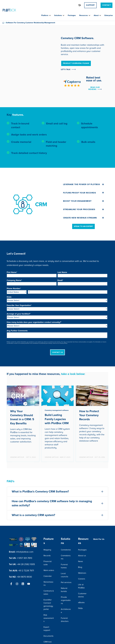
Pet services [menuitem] (66, 582)
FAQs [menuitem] (80, 608)
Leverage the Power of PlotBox (84, 184)
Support (90, 5)
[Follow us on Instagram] (17, 584)
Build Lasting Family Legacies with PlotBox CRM (57, 419)
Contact (106, 5)
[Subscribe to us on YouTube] (29, 584)
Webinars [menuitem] (82, 573)
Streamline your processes (84, 209)
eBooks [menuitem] (81, 603)
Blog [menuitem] (80, 567)
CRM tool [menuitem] (48, 642)
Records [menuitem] (47, 556)
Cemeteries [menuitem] (66, 550)
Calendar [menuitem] (48, 576)
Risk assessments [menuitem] (49, 618)
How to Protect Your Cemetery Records (89, 415)
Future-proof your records (84, 193)
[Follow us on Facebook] (11, 584)
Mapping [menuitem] (47, 550)
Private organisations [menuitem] (66, 600)
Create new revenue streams (84, 218)
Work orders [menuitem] (49, 570)
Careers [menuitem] (82, 579)
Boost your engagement (84, 201)
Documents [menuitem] (48, 636)
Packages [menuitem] (82, 550)
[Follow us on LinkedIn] (23, 584)
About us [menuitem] (82, 556)
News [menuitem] (80, 561)
